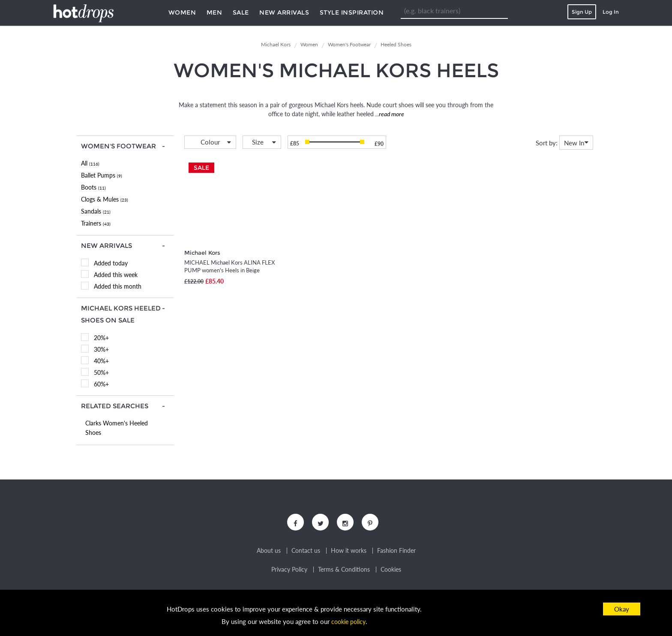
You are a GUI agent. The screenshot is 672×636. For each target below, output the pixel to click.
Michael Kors (202, 253)
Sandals (96, 211)
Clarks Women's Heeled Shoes (117, 428)
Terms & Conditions (344, 572)
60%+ (101, 384)
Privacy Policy (289, 572)
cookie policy (348, 621)
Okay (622, 609)
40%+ (101, 361)
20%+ (101, 338)
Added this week (116, 275)
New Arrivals (284, 12)
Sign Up (582, 12)
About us (269, 553)
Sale (241, 12)
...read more (389, 114)
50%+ (101, 372)
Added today (111, 263)
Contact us (306, 553)
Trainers (96, 223)
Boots (93, 187)
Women (182, 12)
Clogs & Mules (105, 199)
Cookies (391, 572)
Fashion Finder (396, 553)
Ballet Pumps (102, 175)
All (90, 163)
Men (214, 12)
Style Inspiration (352, 12)
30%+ (101, 349)
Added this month (118, 286)
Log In (611, 12)
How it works (349, 553)
